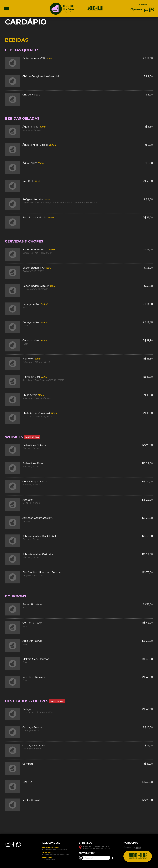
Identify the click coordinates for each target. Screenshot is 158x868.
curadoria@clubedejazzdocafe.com (56, 855)
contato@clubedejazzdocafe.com (55, 850)
